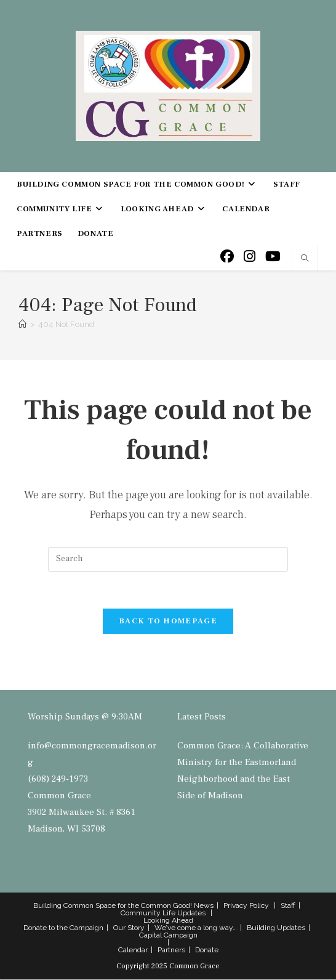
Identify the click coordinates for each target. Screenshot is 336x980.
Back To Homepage (168, 622)
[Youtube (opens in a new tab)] (273, 257)
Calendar (133, 950)
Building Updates (276, 928)
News (204, 906)
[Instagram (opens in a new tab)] (250, 257)
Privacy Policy (246, 906)
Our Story (129, 928)
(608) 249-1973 (58, 780)
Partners (171, 950)
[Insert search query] (168, 559)
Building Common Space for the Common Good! (113, 906)
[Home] (22, 324)
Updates (191, 913)
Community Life (148, 913)
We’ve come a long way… (196, 928)
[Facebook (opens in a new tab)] (227, 257)
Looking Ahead (168, 921)
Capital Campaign (168, 936)
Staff (288, 906)
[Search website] (305, 259)
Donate (207, 950)
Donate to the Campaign (63, 928)
